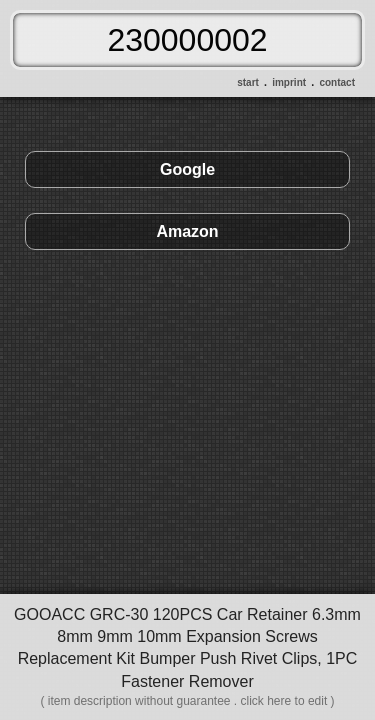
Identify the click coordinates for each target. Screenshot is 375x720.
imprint (289, 82)
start (248, 82)
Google (187, 169)
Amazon (187, 231)
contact (337, 82)
